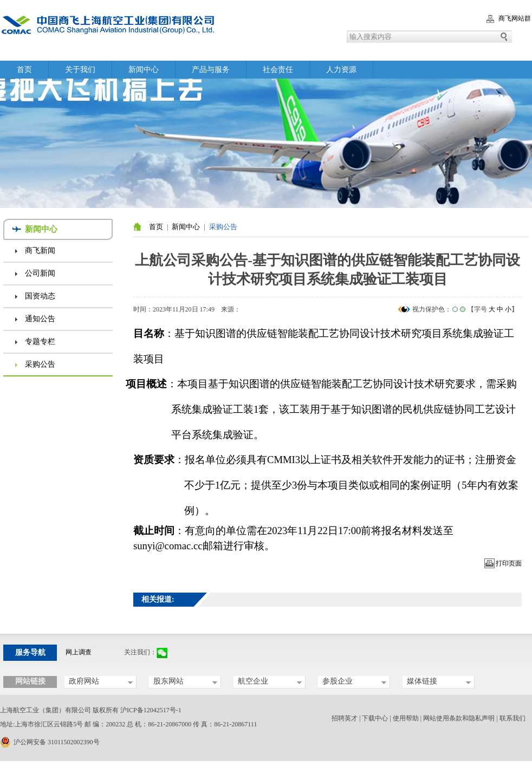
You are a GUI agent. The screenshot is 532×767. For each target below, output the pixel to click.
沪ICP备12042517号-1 (151, 710)
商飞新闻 (40, 251)
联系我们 (512, 718)
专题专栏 (40, 342)
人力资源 (341, 70)
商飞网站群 (515, 18)
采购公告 (40, 364)
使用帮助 (406, 718)
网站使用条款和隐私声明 (459, 718)
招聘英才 (345, 718)
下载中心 (375, 718)
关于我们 (80, 70)
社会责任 (278, 70)
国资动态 (40, 296)
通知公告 (40, 319)
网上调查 (79, 652)
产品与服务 (211, 70)
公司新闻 (40, 273)
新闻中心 (144, 70)
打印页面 (509, 563)
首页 (24, 70)
